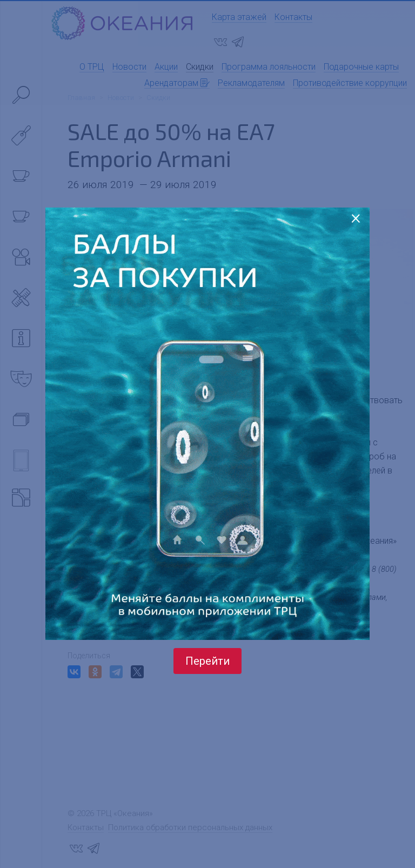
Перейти (207, 661)
